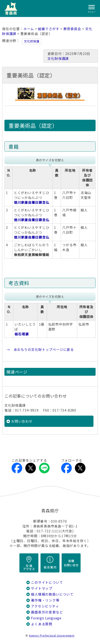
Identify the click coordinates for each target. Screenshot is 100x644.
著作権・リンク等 (45, 600)
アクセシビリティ (45, 606)
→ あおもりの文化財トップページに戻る (40, 349)
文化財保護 (32, 41)
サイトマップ (42, 588)
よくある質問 (42, 624)
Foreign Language (46, 618)
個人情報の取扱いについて (52, 594)
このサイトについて (47, 582)
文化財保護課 (58, 58)
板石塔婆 (22, 334)
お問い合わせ (22, 421)
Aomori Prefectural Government (52, 635)
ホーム (29, 29)
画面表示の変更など (47, 612)
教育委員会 (72, 29)
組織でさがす (49, 29)
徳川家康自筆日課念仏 (32, 202)
